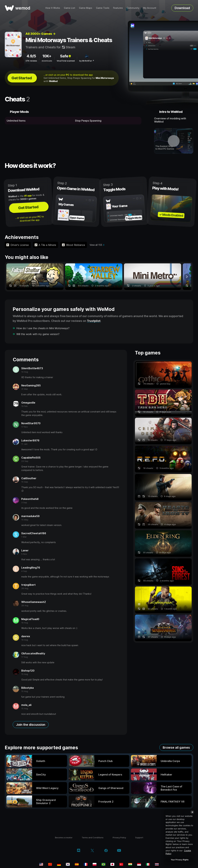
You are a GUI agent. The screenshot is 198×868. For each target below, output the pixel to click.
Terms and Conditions (93, 837)
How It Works (53, 8)
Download (182, 8)
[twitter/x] (92, 851)
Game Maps (86, 8)
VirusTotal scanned (66, 61)
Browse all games (176, 748)
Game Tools (103, 8)
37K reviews (31, 61)
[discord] (79, 851)
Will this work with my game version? (38, 334)
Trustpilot (94, 321)
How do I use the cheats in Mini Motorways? (43, 328)
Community (133, 8)
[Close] (192, 812)
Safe (66, 56)
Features (118, 8)
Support (139, 837)
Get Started (22, 78)
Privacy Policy (119, 837)
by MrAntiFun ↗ (87, 61)
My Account (150, 8)
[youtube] (119, 851)
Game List (70, 8)
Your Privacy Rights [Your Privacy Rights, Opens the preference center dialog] (180, 860)
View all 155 (96, 245)
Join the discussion (31, 725)
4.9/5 (31, 56)
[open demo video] (174, 141)
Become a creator (64, 837)
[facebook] (106, 851)
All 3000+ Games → (41, 34)
